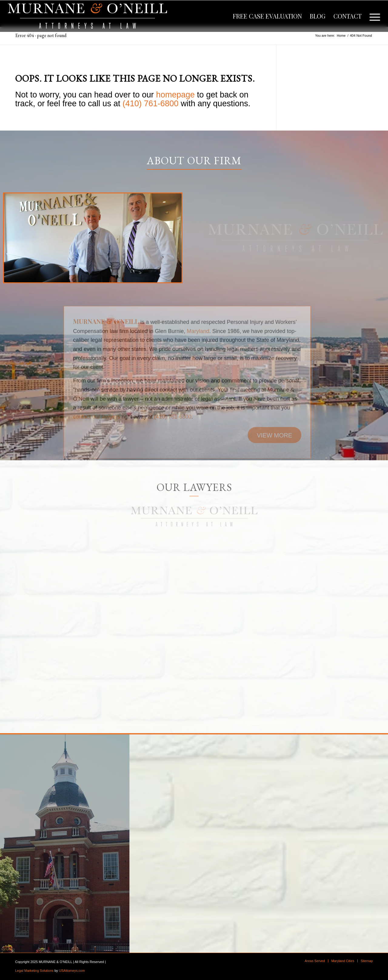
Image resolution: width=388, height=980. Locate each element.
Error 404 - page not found (41, 35)
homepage (176, 95)
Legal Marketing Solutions (34, 971)
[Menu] (373, 16)
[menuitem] (267, 16)
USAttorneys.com (72, 971)
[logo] (87, 16)
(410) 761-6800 (151, 104)
